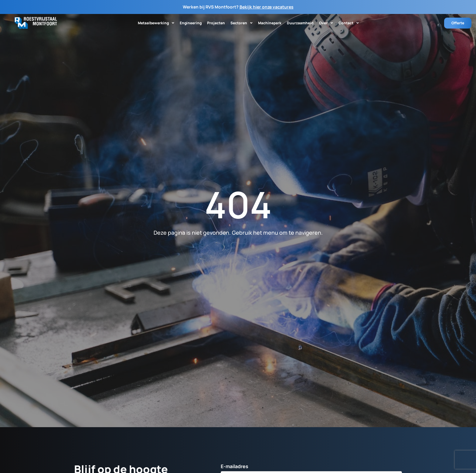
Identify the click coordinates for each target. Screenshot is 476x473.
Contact (349, 23)
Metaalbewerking (156, 23)
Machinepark (270, 23)
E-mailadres (235, 467)
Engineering (191, 23)
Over (326, 23)
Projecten (216, 23)
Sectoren (241, 23)
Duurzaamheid (300, 23)
